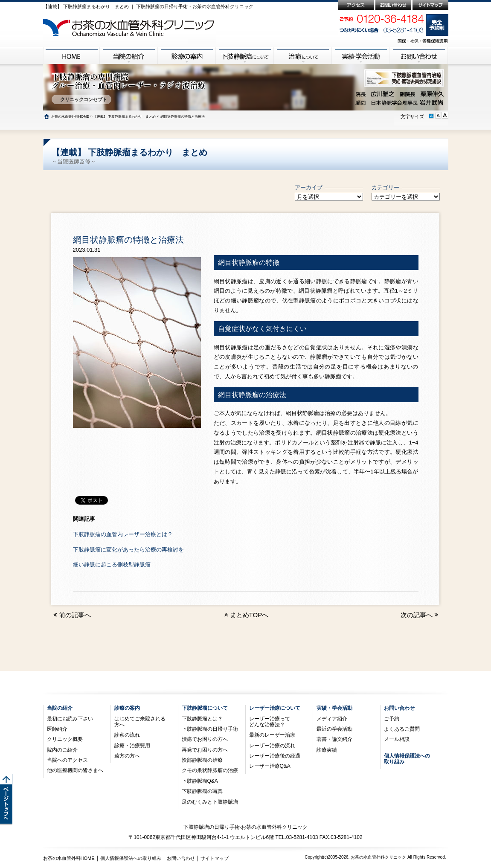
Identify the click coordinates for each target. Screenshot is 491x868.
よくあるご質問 (402, 729)
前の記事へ (71, 615)
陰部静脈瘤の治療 (202, 760)
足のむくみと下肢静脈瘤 (210, 802)
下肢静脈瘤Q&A (200, 781)
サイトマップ (215, 858)
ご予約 (392, 719)
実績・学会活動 (334, 708)
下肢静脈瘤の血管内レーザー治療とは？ (123, 534)
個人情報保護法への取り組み (131, 858)
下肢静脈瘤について (205, 708)
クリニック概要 (65, 739)
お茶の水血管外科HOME (70, 116)
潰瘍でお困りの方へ (205, 739)
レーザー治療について (275, 708)
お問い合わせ (399, 708)
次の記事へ (420, 615)
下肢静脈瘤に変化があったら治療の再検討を (128, 550)
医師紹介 (57, 729)
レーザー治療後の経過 (275, 756)
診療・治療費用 (132, 746)
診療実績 (327, 750)
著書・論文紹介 (334, 739)
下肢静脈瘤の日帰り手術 (210, 729)
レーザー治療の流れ (272, 746)
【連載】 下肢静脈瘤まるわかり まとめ (125, 116)
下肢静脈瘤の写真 (202, 791)
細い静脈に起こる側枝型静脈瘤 (112, 565)
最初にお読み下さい (70, 719)
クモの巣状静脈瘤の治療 (210, 770)
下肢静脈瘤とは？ (202, 719)
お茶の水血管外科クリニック (378, 857)
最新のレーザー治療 (272, 735)
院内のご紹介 (62, 750)
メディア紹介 (332, 719)
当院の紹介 (60, 708)
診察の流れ (127, 735)
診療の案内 (127, 708)
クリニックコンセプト (81, 99)
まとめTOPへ (249, 615)
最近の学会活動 (334, 729)
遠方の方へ (127, 756)
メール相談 (397, 739)
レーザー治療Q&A (270, 766)
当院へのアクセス (67, 760)
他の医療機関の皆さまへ (75, 770)
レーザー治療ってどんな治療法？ (270, 722)
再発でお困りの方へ (205, 750)
